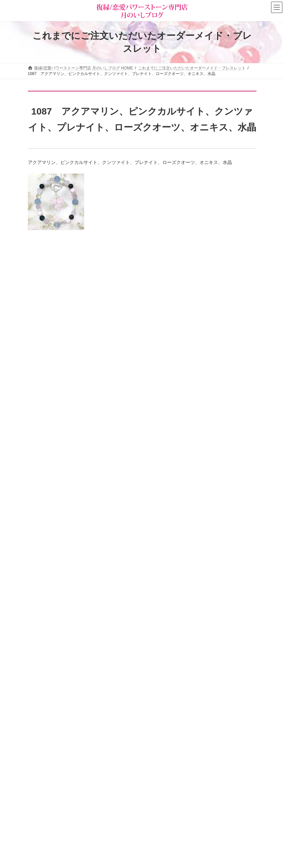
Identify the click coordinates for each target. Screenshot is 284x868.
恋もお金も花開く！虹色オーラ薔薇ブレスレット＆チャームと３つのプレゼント (143, 263)
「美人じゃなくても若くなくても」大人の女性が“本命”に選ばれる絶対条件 (138, 488)
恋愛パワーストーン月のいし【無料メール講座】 (195, 752)
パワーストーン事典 (50, 784)
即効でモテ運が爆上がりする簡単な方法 (102, 563)
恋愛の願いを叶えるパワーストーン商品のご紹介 (195, 741)
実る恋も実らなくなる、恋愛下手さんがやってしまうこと (120, 526)
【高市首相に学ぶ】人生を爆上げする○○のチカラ (112, 451)
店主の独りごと (165, 729)
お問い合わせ (46, 671)
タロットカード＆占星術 (173, 717)
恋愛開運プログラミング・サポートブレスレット (111, 376)
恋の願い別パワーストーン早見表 (62, 807)
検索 (238, 801)
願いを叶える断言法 (81, 338)
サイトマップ (82, 671)
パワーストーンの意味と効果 (58, 796)
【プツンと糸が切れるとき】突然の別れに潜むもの (113, 413)
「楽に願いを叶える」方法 (88, 301)
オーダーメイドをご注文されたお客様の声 (70, 830)
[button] (202, 778)
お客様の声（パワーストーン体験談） (66, 819)
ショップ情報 (163, 706)
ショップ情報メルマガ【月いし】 (62, 842)
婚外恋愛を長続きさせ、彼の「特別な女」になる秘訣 (116, 601)
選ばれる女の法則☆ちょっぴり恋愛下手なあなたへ (197, 763)
